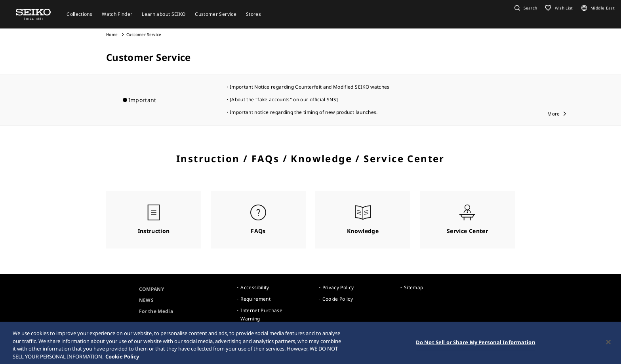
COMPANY (151, 289)
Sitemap (413, 287)
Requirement (255, 299)
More (553, 114)
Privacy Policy (338, 287)
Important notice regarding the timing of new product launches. (304, 112)
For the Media (156, 311)
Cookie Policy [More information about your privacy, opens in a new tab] (122, 358)
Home (112, 34)
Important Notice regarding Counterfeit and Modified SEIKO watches (310, 87)
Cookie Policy (338, 299)
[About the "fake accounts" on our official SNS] (284, 100)
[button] (525, 8)
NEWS (146, 300)
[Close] (608, 344)
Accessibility (255, 287)
